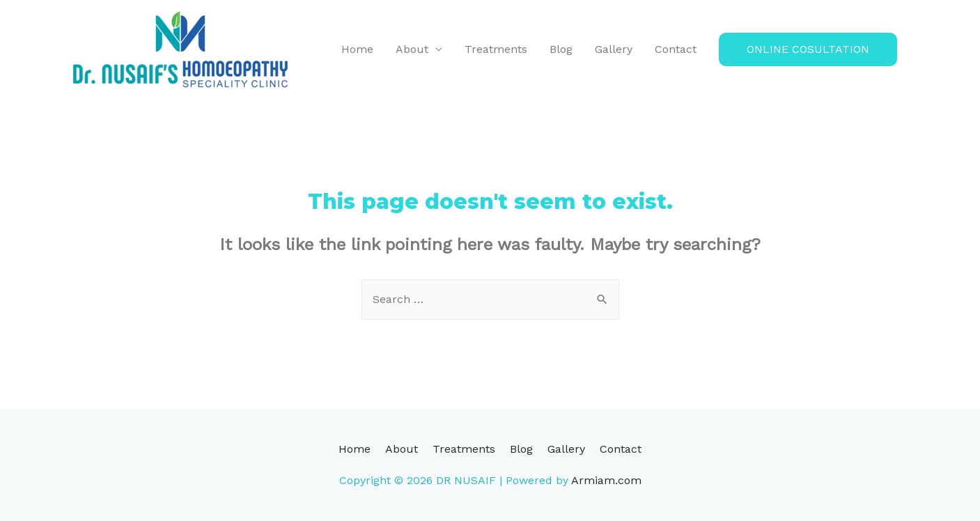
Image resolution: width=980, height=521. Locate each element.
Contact (676, 49)
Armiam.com (606, 480)
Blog (561, 49)
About (412, 49)
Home (357, 49)
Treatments (496, 49)
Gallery (614, 49)
